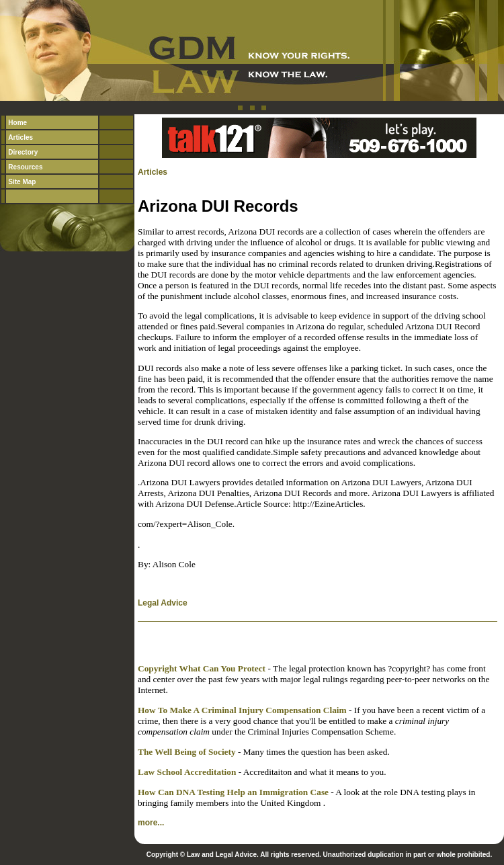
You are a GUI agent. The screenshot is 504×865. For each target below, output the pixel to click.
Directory (23, 152)
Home (17, 123)
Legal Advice (163, 603)
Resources (25, 167)
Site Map (22, 182)
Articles (20, 137)
